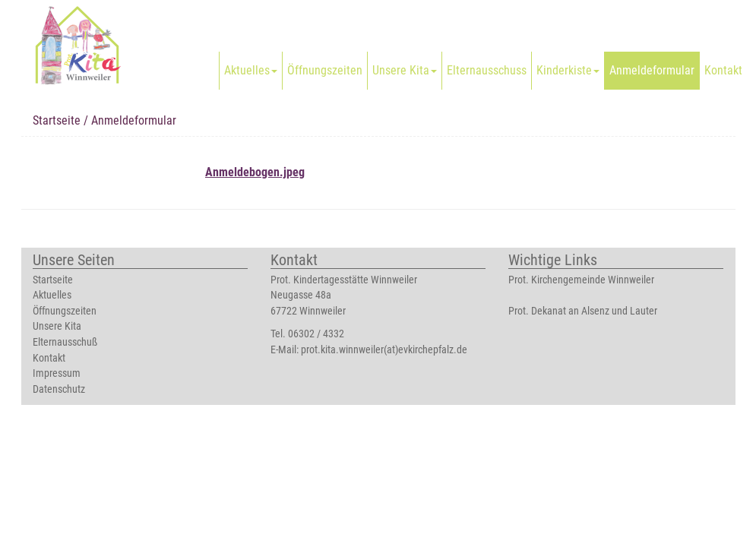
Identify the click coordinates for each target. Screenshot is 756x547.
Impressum (57, 373)
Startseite (57, 120)
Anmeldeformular (652, 70)
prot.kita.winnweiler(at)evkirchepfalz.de (384, 350)
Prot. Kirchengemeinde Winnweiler (581, 280)
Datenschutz (59, 389)
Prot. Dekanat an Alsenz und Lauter (583, 311)
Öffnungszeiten (325, 70)
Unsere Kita (405, 70)
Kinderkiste (568, 70)
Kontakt (723, 70)
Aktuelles (251, 70)
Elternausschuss (487, 70)
